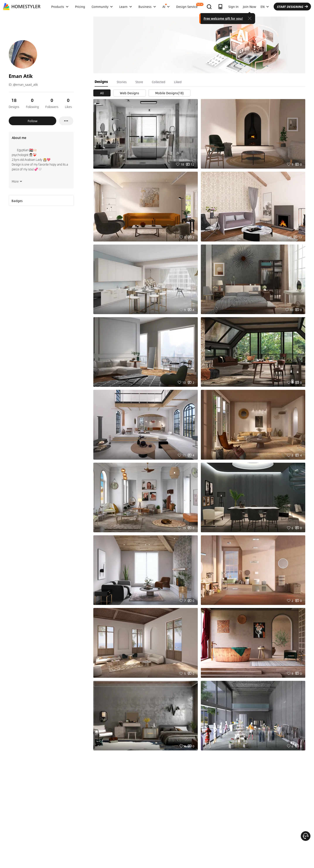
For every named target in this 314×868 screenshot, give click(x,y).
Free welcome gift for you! (223, 18)
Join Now (250, 7)
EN (265, 7)
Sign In (233, 7)
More (17, 181)
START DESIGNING (292, 7)
